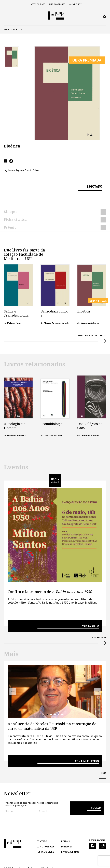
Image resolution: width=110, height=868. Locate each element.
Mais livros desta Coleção (55, 330)
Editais (65, 831)
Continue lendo (87, 751)
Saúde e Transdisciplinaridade (18, 305)
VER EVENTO (90, 615)
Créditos (23, 858)
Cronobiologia (52, 414)
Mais (55, 767)
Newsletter (17, 784)
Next (97, 681)
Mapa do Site (78, 4)
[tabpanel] (55, 681)
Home (7, 30)
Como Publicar (45, 837)
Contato (41, 831)
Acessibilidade (33, 4)
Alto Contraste (56, 4)
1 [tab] (47, 704)
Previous (13, 681)
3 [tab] (55, 704)
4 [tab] (59, 704)
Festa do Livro (45, 842)
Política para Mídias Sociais (41, 858)
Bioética (84, 301)
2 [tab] (51, 704)
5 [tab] (62, 704)
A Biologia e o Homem (15, 416)
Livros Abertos (70, 842)
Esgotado (93, 183)
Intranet (67, 837)
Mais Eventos (55, 632)
